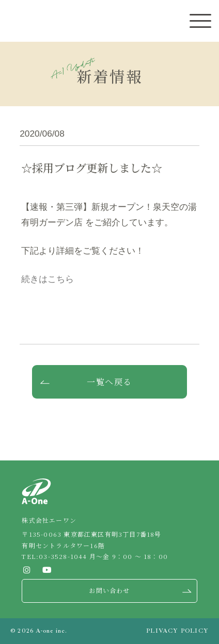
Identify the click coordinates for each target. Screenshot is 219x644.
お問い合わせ (109, 590)
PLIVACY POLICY (177, 631)
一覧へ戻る (109, 382)
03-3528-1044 (63, 556)
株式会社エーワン (26, 21)
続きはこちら (48, 279)
